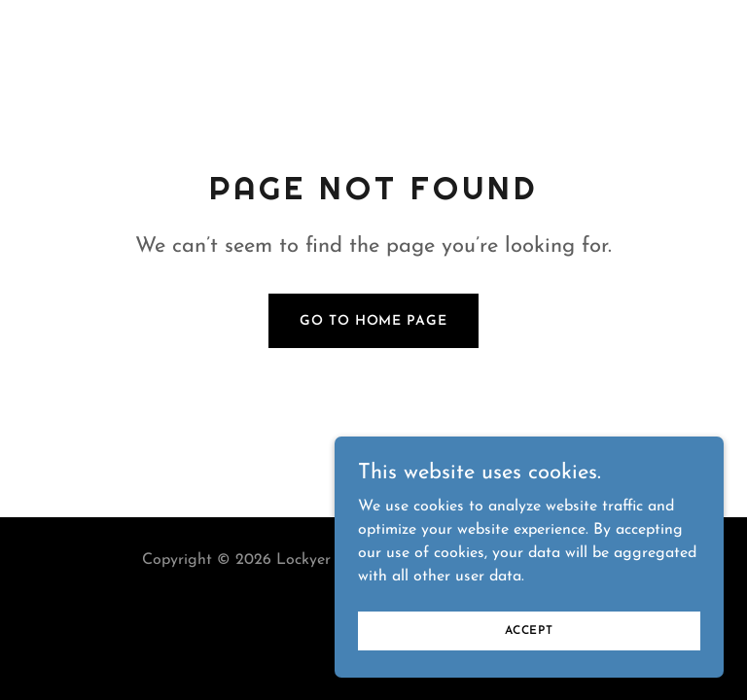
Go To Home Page (373, 321)
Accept (529, 630)
